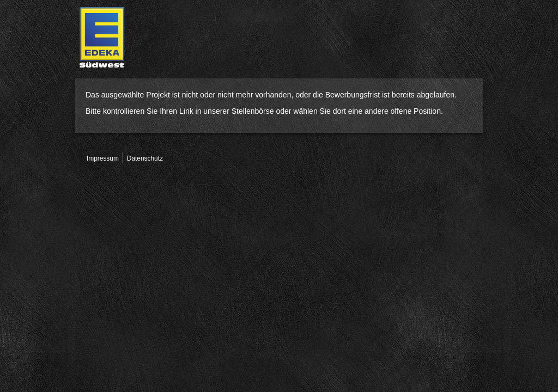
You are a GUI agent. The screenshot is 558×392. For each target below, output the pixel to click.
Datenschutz (145, 158)
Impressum (103, 158)
